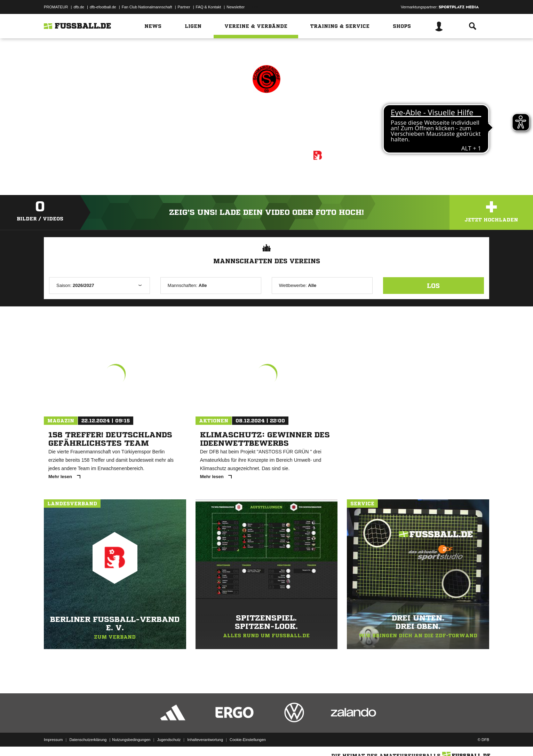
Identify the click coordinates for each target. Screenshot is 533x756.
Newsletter (236, 7)
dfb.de (79, 7)
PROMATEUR (56, 7)
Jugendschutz (169, 740)
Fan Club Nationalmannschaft (147, 7)
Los (433, 286)
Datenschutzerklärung (88, 740)
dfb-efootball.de (103, 7)
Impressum (53, 740)
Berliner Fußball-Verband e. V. (276, 154)
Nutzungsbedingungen (131, 740)
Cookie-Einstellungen (248, 740)
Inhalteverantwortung (205, 740)
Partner (184, 7)
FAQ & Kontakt (209, 7)
